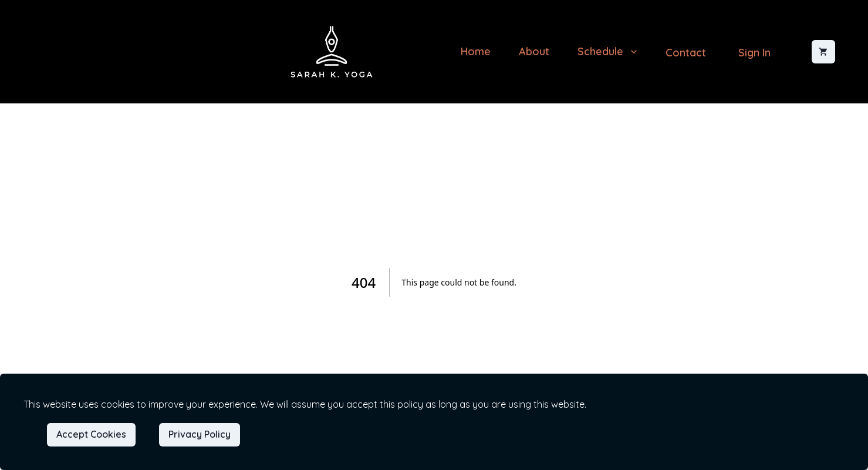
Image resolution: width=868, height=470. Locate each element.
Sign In (754, 53)
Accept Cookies (91, 434)
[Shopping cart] (823, 52)
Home (476, 51)
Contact (686, 53)
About (534, 51)
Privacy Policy (200, 434)
